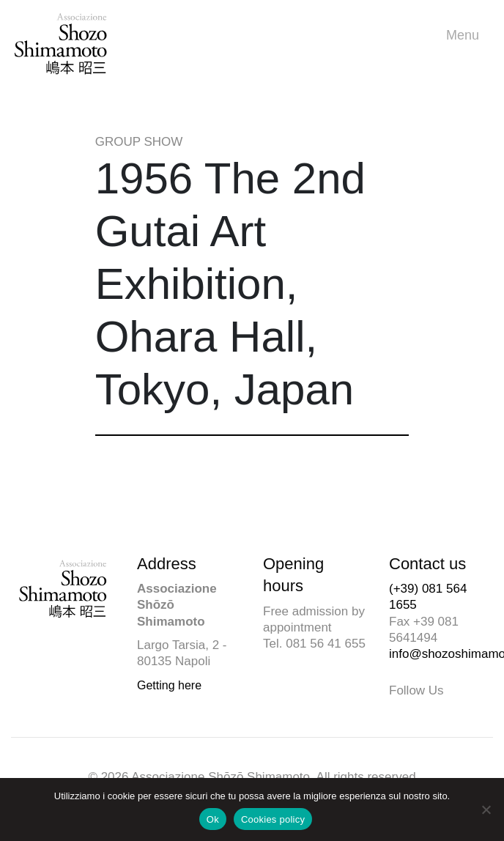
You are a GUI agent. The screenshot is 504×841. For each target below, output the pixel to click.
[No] (486, 809)
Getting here (169, 685)
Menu (466, 36)
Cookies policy (273, 819)
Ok (213, 819)
